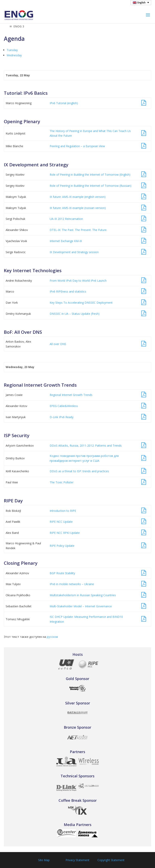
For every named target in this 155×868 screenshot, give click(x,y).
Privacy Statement (77, 860)
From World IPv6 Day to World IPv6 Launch (78, 281)
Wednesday (14, 55)
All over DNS (58, 344)
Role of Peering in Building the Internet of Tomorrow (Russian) (91, 186)
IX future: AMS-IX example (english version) (78, 197)
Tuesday (12, 50)
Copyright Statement (111, 860)
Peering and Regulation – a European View (77, 146)
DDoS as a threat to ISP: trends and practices (79, 471)
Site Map (44, 860)
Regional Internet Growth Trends (71, 395)
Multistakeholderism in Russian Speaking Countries (83, 595)
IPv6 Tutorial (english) (64, 103)
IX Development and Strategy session (74, 252)
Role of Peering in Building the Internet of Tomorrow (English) (90, 175)
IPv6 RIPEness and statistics (68, 291)
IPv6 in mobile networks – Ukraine (72, 584)
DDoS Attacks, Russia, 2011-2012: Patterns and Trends (86, 446)
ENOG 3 (16, 27)
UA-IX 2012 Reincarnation (66, 219)
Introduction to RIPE (63, 511)
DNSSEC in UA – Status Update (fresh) (75, 314)
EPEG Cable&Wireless (64, 406)
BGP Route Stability (62, 573)
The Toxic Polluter (62, 482)
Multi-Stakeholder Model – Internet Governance (81, 606)
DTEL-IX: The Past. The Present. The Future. (78, 230)
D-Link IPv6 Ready (62, 417)
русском (52, 637)
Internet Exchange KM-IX (66, 241)
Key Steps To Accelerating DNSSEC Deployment (81, 303)
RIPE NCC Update (61, 522)
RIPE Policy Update (62, 546)
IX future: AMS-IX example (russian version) (78, 208)
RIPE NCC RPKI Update (65, 533)
